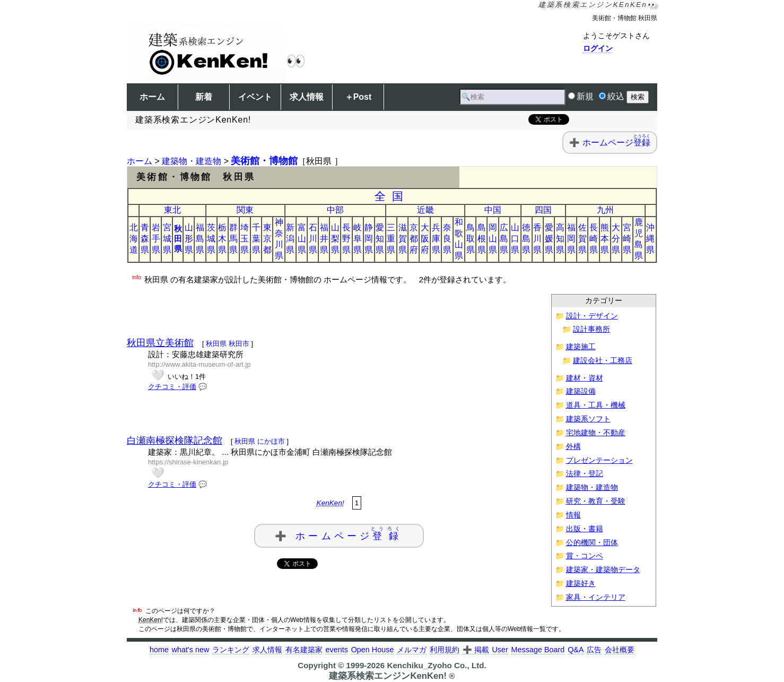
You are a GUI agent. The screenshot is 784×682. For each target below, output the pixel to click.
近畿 (425, 210)
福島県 (200, 239)
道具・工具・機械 (596, 405)
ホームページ (616, 143)
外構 (573, 447)
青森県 (145, 239)
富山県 (302, 239)
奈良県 (447, 239)
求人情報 (307, 97)
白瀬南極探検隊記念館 (175, 441)
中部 (335, 210)
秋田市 (239, 344)
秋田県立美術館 (160, 343)
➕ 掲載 (476, 650)
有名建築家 (304, 650)
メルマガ (412, 650)
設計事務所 (591, 329)
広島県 (504, 239)
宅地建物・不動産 (596, 433)
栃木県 (222, 239)
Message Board (538, 650)
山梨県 (335, 239)
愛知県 (380, 239)
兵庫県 (436, 239)
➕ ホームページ (339, 534)
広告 (594, 650)
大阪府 (425, 239)
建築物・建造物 (191, 161)
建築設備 (581, 391)
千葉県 (256, 239)
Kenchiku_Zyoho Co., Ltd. (436, 665)
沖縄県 (650, 239)
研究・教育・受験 (596, 501)
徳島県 (526, 239)
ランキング (231, 650)
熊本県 (605, 239)
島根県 (482, 239)
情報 (573, 515)
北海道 (134, 239)
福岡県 (571, 239)
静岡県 (369, 239)
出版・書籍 (585, 529)
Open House (373, 650)
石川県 (313, 239)
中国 (493, 210)
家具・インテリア (596, 597)
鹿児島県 (639, 239)
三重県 (391, 239)
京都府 (414, 239)
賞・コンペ (585, 556)
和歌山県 (459, 239)
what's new (191, 650)
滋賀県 (403, 239)
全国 (392, 196)
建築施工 (581, 347)
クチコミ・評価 (172, 387)
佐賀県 (582, 239)
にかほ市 (271, 441)
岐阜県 (358, 239)
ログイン (598, 48)
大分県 (616, 239)
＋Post (358, 97)
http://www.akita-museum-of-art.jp (199, 364)
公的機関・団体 (592, 543)
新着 (204, 97)
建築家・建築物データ (603, 570)
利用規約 (445, 650)
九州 (605, 210)
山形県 (189, 239)
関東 (245, 210)
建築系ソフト (588, 419)
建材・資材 (585, 378)
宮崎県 (627, 239)
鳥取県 (471, 239)
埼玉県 (245, 239)
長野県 (346, 239)
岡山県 (493, 239)
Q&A (576, 650)
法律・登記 (585, 474)
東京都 (267, 239)
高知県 (560, 239)
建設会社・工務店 (603, 361)
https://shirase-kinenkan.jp (188, 462)
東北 (172, 210)
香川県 (537, 239)
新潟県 (290, 239)
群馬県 (233, 239)
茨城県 (211, 239)
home (159, 650)
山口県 (515, 239)
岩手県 (156, 239)
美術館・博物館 (264, 161)
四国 (543, 210)
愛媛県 (549, 239)
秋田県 (178, 239)
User (500, 650)
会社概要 (620, 650)
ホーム (152, 97)
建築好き (581, 584)
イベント (255, 97)
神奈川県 (279, 239)
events (336, 650)
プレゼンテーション (599, 460)
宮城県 (167, 239)
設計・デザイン (592, 316)
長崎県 (594, 239)
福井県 (324, 239)
